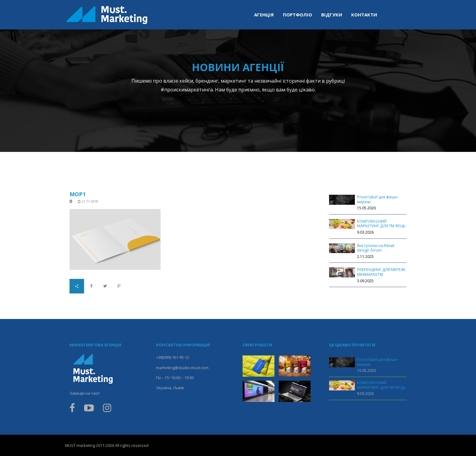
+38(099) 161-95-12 (173, 357)
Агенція (264, 15)
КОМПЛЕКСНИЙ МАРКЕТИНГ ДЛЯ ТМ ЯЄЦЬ (381, 224)
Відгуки (332, 15)
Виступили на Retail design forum (376, 248)
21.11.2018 (90, 201)
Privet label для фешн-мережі (378, 199)
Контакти (364, 15)
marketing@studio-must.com (182, 368)
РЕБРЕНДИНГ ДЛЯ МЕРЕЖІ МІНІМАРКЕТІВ (381, 272)
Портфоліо (297, 15)
